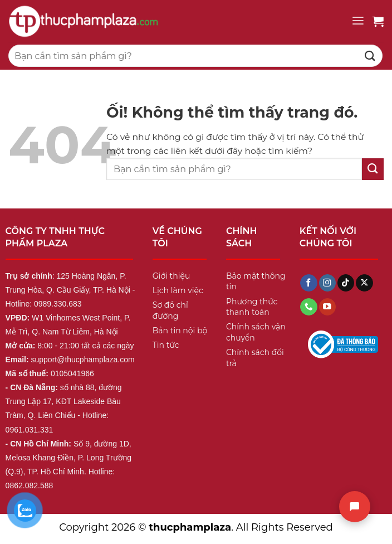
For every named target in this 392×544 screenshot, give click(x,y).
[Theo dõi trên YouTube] (327, 307)
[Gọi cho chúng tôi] (308, 307)
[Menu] (358, 21)
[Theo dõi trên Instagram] (327, 283)
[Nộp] (370, 55)
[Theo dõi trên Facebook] (308, 283)
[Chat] (355, 507)
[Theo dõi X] (364, 283)
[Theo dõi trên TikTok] (346, 283)
